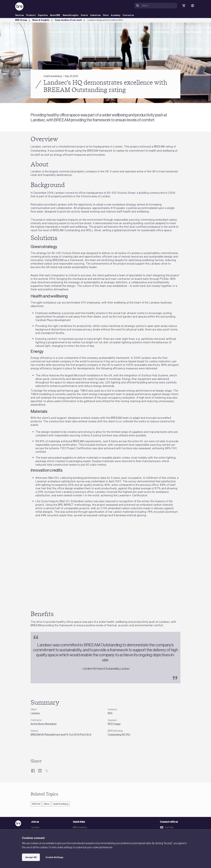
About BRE (55, 15)
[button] (174, 5)
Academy (116, 15)
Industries (95, 15)
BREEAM (36, 804)
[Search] (159, 6)
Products (31, 15)
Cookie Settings (54, 857)
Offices (47, 804)
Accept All (31, 857)
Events (84, 15)
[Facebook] (33, 771)
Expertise (43, 15)
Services (20, 15)
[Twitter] (47, 771)
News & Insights (71, 15)
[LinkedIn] (40, 771)
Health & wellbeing (61, 804)
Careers (35, 827)
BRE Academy (80, 827)
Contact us (128, 15)
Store (106, 15)
